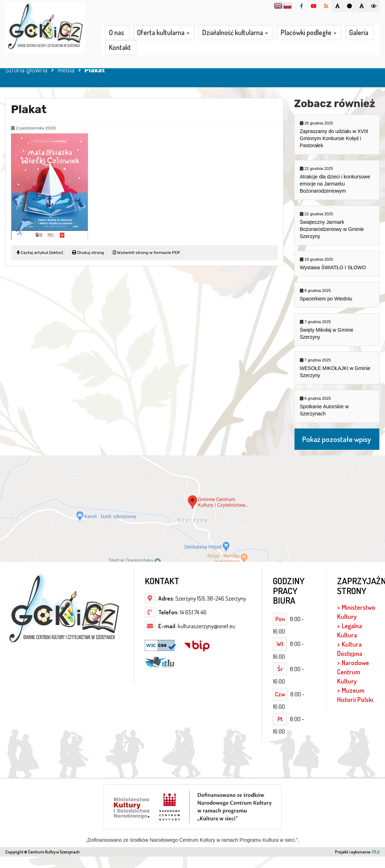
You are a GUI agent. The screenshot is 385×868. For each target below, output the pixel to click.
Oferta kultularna (163, 33)
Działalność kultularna (235, 33)
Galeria (359, 33)
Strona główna (26, 70)
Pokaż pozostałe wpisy (337, 439)
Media (66, 70)
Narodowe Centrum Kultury (353, 672)
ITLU (376, 852)
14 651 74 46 (193, 612)
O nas (117, 33)
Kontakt (120, 48)
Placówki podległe (309, 33)
